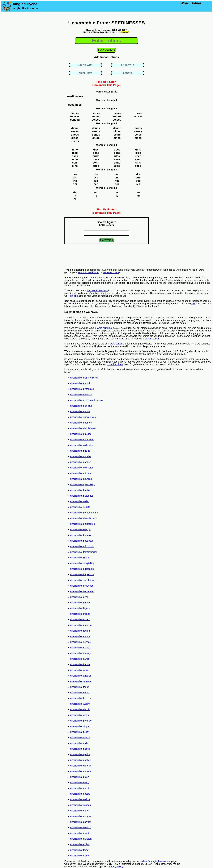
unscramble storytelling (82, 563)
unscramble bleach (80, 648)
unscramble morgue (81, 816)
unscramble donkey (81, 760)
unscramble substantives (83, 580)
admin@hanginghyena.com (155, 861)
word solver (116, 344)
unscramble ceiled (80, 501)
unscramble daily (79, 743)
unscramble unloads (81, 434)
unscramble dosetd (80, 794)
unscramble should (80, 709)
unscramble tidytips (80, 530)
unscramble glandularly (83, 485)
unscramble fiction (80, 732)
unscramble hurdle (80, 603)
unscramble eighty (80, 844)
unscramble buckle (80, 451)
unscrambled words (97, 291)
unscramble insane (80, 614)
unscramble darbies (81, 462)
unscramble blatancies (82, 389)
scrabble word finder (89, 272)
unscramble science (81, 681)
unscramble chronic (81, 766)
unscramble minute (80, 788)
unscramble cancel (80, 659)
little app (73, 296)
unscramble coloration (82, 468)
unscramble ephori (80, 383)
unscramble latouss (81, 698)
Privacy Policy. (116, 867)
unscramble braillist (80, 490)
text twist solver (111, 272)
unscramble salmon (81, 805)
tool (193, 304)
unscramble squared (81, 479)
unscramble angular (81, 676)
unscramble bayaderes (82, 574)
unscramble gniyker (81, 822)
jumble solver (152, 339)
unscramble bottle (80, 693)
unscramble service (81, 642)
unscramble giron (79, 597)
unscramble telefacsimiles (84, 552)
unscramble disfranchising (84, 378)
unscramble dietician (81, 406)
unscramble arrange (81, 653)
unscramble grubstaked (83, 524)
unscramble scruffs (80, 507)
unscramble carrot (80, 811)
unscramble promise (81, 721)
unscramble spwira (80, 754)
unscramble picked (80, 749)
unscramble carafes (81, 456)
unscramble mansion (81, 771)
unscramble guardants (82, 569)
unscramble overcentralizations (87, 400)
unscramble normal (80, 636)
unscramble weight (80, 704)
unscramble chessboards (84, 518)
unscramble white (80, 670)
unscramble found (80, 687)
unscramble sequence (82, 586)
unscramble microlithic (82, 546)
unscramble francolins (82, 535)
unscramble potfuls (80, 411)
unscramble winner (80, 738)
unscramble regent (80, 631)
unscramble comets (81, 828)
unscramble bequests (82, 541)
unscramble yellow (80, 799)
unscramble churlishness (83, 428)
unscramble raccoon (81, 625)
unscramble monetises (82, 440)
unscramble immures (81, 395)
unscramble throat (80, 850)
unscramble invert (80, 833)
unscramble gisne (80, 856)
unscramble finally (80, 783)
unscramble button (80, 664)
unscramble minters (81, 473)
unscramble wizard (80, 619)
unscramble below (80, 777)
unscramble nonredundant (84, 513)
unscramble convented (82, 591)
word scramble (105, 328)
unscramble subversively (83, 417)
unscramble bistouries (82, 496)
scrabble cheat (115, 364)
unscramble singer (80, 726)
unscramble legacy (80, 608)
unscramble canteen (81, 839)
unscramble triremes (81, 423)
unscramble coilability (82, 445)
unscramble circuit (80, 715)
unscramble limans (80, 558)
